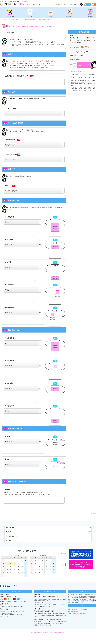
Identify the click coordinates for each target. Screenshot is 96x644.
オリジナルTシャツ (14, 19)
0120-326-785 (74, 615)
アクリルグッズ (10, 16)
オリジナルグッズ (70, 16)
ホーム (35, 4)
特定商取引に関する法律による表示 (40, 635)
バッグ (50, 16)
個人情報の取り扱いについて (57, 635)
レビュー (66, 4)
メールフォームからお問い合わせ (79, 616)
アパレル (30, 16)
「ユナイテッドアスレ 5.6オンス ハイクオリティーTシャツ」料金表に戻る (31, 26)
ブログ (41, 4)
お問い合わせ (74, 4)
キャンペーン (58, 4)
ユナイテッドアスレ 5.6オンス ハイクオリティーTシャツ (36, 19)
